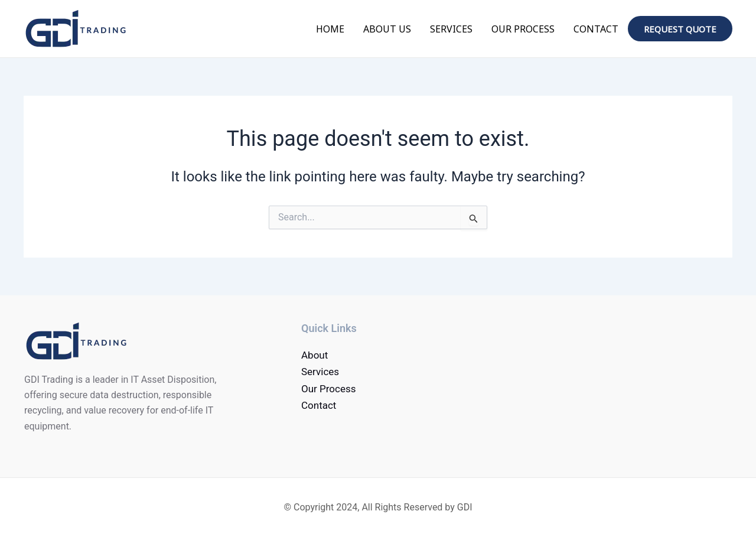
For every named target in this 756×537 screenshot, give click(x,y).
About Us (387, 29)
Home (330, 29)
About (315, 355)
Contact (596, 29)
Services (451, 29)
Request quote (680, 29)
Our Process (523, 29)
